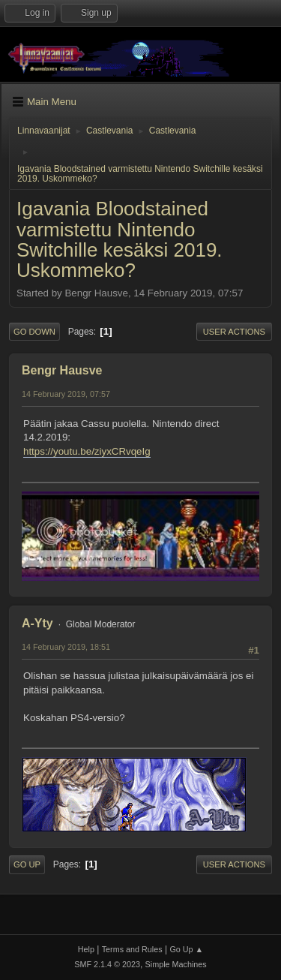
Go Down (34, 332)
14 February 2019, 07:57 (66, 394)
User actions (234, 332)
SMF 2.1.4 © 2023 (107, 964)
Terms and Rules (132, 949)
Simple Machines (176, 964)
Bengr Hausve (62, 370)
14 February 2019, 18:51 (66, 647)
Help (86, 949)
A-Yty (37, 623)
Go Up (27, 864)
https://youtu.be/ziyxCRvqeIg (87, 451)
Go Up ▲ (186, 949)
